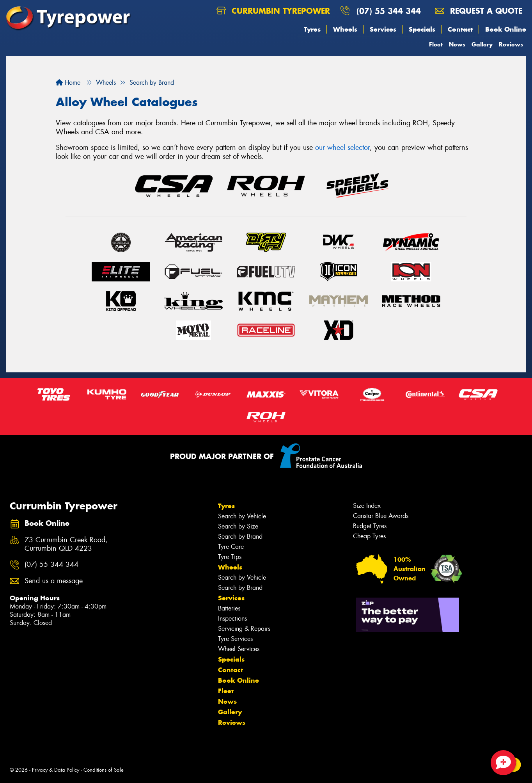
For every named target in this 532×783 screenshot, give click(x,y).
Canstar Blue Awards (381, 516)
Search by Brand (240, 537)
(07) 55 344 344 (389, 11)
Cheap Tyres (369, 536)
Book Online (506, 29)
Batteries (229, 608)
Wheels (345, 29)
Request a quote (479, 11)
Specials (422, 29)
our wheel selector (342, 148)
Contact (460, 29)
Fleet (436, 44)
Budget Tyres (370, 526)
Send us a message (54, 581)
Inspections (232, 618)
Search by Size (238, 526)
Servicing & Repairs (244, 629)
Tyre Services (235, 639)
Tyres (312, 29)
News (457, 44)
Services (383, 29)
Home (68, 83)
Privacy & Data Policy (56, 770)
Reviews (511, 44)
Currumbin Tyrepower (273, 11)
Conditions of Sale (104, 770)
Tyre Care (231, 547)
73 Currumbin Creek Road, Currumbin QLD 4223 (66, 545)
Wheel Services (239, 649)
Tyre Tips (230, 557)
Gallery (482, 44)
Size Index (367, 506)
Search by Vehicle (242, 516)
